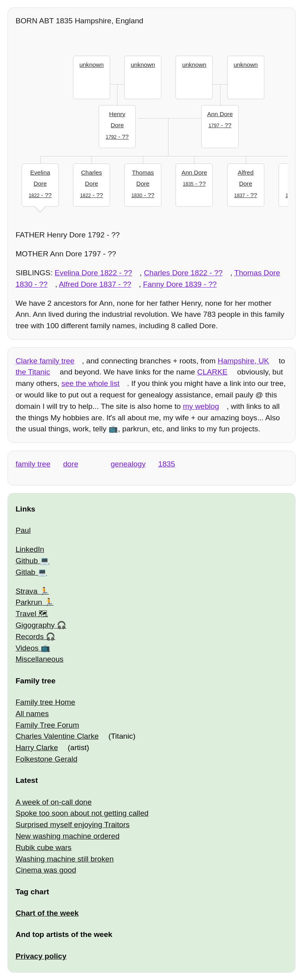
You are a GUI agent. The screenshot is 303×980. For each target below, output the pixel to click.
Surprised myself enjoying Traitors (72, 825)
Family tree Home (45, 702)
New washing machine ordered (67, 836)
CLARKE (212, 372)
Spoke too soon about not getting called (82, 813)
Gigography (35, 625)
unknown (91, 65)
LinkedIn (30, 549)
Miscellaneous (39, 659)
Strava (26, 591)
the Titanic (33, 372)
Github (27, 561)
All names (32, 714)
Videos (27, 648)
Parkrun (29, 602)
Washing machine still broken (65, 859)
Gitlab (25, 572)
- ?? (117, 124)
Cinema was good (46, 870)
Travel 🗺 (32, 614)
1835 (167, 464)
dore (71, 464)
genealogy (128, 464)
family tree (33, 464)
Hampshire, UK (243, 361)
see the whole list (91, 383)
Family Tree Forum (47, 725)
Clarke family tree (45, 361)
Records (29, 637)
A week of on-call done (53, 802)
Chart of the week (47, 913)
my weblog (201, 406)
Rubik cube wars (43, 847)
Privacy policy (41, 956)
